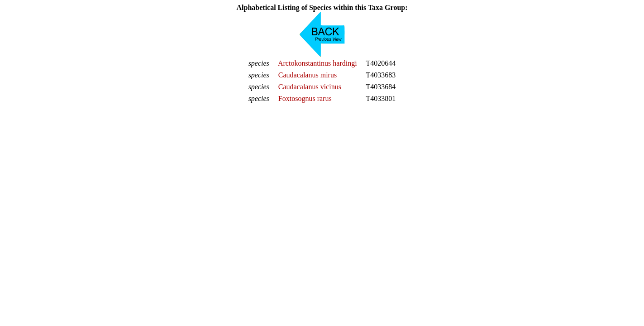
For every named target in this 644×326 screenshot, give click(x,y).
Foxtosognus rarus (305, 98)
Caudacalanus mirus (308, 75)
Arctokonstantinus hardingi (317, 63)
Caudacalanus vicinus (310, 87)
